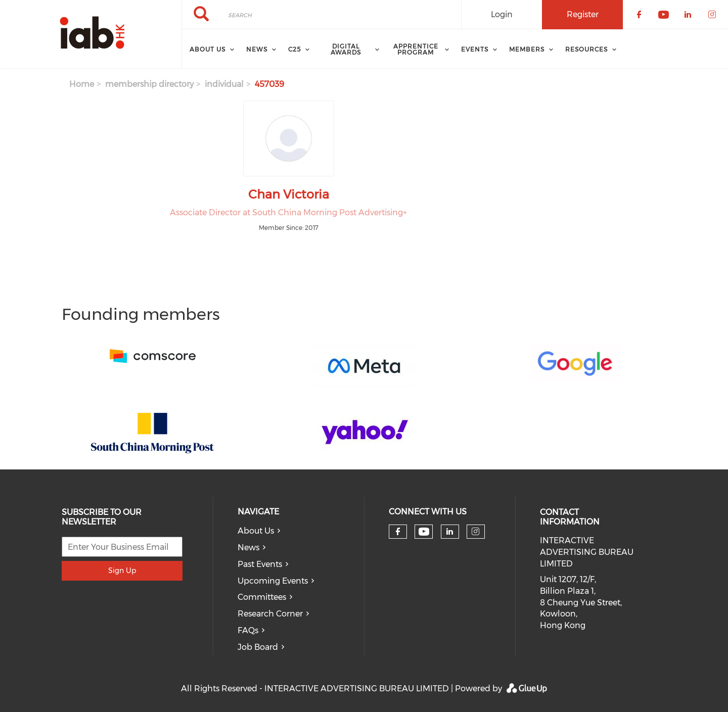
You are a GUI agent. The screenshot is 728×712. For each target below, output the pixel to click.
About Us (256, 531)
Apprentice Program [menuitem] (416, 49)
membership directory (149, 84)
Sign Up (122, 571)
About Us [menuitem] (208, 49)
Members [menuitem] (527, 49)
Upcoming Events (273, 581)
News (248, 548)
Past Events (260, 564)
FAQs (248, 630)
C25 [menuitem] (294, 49)
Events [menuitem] (475, 49)
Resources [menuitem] (586, 49)
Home (82, 84)
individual (224, 84)
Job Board (258, 647)
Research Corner (270, 614)
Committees (262, 597)
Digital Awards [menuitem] (346, 49)
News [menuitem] (257, 49)
